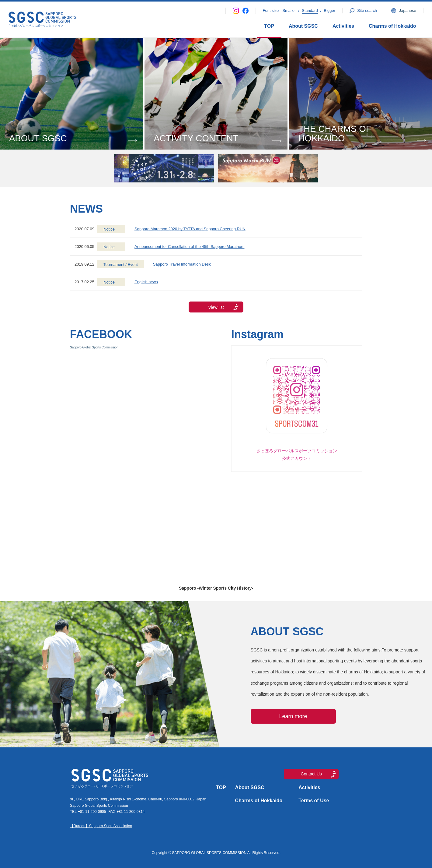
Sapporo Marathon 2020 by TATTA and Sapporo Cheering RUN (190, 229)
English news (146, 282)
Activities (343, 26)
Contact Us (311, 774)
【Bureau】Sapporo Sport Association (101, 826)
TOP (269, 26)
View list (216, 307)
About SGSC (303, 26)
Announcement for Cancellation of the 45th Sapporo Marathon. (189, 247)
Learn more (293, 716)
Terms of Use (314, 801)
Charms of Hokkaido (392, 26)
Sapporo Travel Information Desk (182, 264)
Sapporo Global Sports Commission (94, 347)
